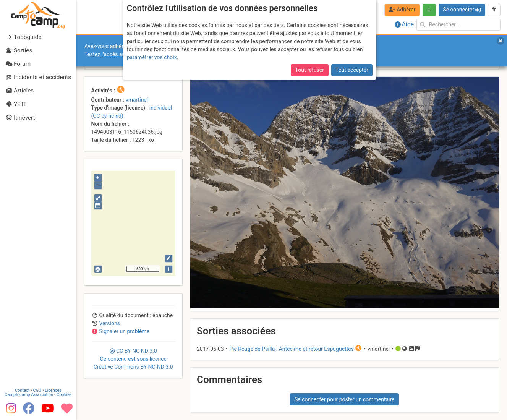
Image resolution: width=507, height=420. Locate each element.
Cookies (64, 395)
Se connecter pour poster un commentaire (345, 399)
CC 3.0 (133, 359)
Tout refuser (310, 70)
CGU (37, 390)
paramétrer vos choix (152, 57)
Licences (53, 390)
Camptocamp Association (29, 395)
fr (494, 10)
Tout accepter (352, 70)
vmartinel (137, 100)
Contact (22, 390)
